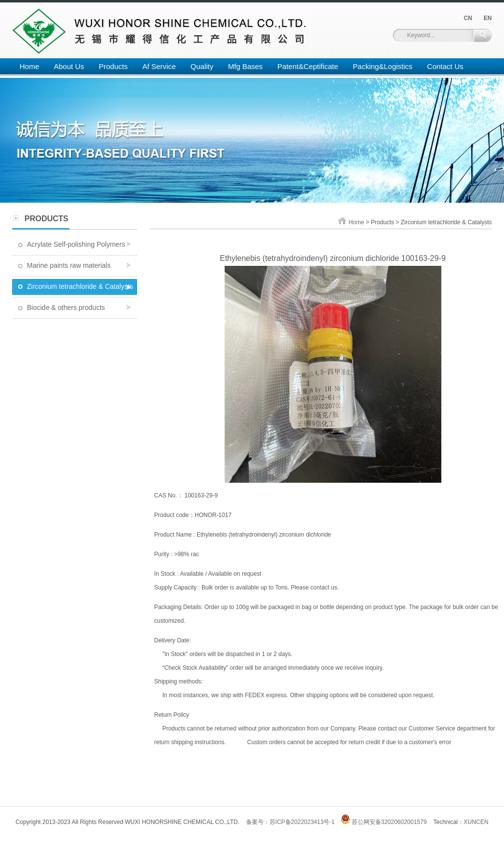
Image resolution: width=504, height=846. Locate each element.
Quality (202, 66)
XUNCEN (476, 822)
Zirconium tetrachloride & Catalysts (80, 286)
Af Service (159, 66)
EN (488, 18)
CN (468, 18)
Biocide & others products (66, 307)
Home (29, 66)
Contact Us (445, 66)
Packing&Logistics (383, 66)
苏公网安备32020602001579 (384, 822)
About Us (69, 66)
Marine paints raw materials (69, 265)
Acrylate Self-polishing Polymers (76, 244)
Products (113, 66)
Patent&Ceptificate (308, 66)
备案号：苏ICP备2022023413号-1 (290, 822)
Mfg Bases (245, 66)
